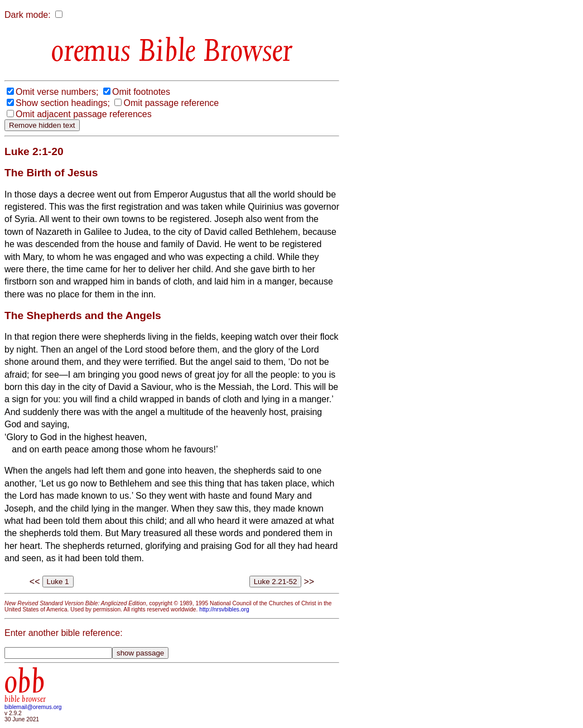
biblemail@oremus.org (33, 707)
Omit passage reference (171, 103)
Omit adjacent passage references (84, 114)
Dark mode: (28, 15)
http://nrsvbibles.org (224, 609)
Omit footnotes (141, 92)
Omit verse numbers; (57, 92)
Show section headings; (63, 103)
